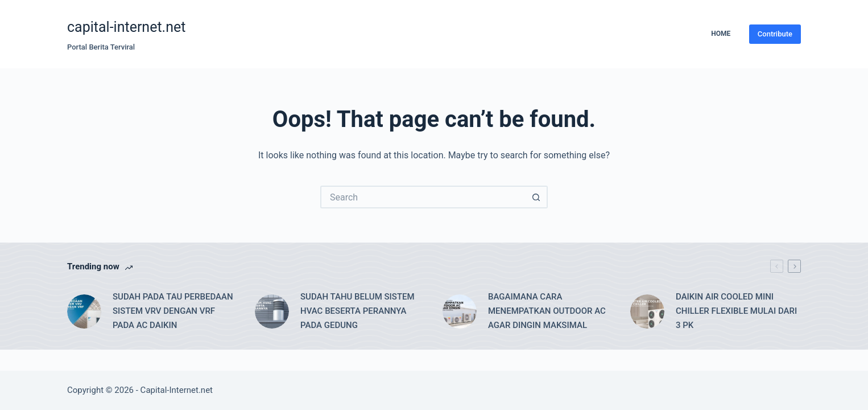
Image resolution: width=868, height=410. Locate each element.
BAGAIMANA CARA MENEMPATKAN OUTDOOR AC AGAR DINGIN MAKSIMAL (547, 311)
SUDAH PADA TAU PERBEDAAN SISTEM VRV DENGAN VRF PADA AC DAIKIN (173, 311)
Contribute (775, 34)
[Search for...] (423, 197)
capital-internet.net (126, 27)
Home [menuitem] (721, 34)
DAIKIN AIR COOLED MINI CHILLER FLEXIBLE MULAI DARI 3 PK (736, 311)
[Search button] (536, 197)
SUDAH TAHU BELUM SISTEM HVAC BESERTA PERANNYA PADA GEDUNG (357, 311)
